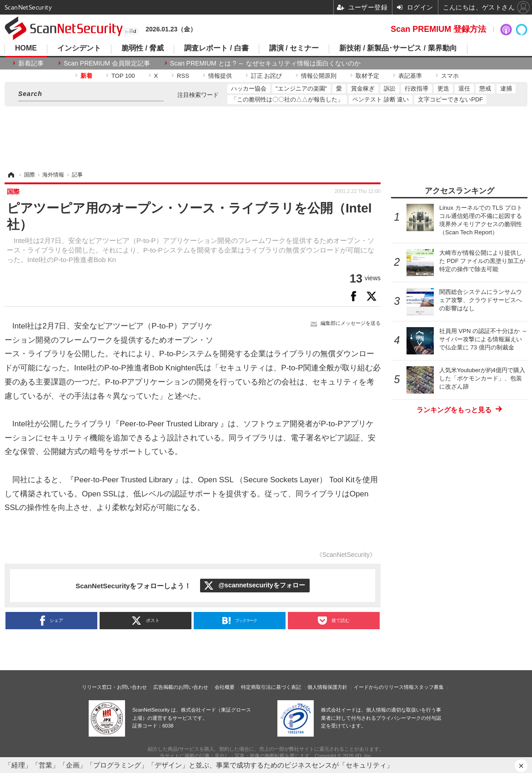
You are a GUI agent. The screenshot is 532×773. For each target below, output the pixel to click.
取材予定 (367, 76)
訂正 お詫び (267, 76)
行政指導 (417, 88)
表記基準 (410, 76)
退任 (464, 88)
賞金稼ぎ (363, 88)
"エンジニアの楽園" (301, 88)
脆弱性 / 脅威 (143, 48)
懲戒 (485, 88)
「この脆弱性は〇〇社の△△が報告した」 (287, 99)
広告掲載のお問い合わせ (181, 687)
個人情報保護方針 (327, 687)
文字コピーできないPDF (450, 99)
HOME (26, 48)
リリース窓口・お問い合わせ (114, 687)
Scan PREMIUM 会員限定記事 (107, 63)
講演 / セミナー (294, 48)
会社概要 (225, 687)
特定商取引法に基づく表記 (271, 687)
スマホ (450, 76)
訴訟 (390, 88)
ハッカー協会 (249, 88)
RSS (183, 76)
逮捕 (506, 88)
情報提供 (220, 76)
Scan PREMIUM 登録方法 (438, 29)
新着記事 (31, 63)
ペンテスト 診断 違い (381, 99)
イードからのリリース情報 (384, 687)
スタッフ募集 (429, 687)
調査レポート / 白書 (216, 48)
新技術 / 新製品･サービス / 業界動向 (398, 48)
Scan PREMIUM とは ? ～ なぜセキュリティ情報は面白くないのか (265, 63)
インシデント (79, 48)
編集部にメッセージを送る (351, 323)
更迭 (443, 88)
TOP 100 (123, 76)
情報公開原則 (319, 76)
